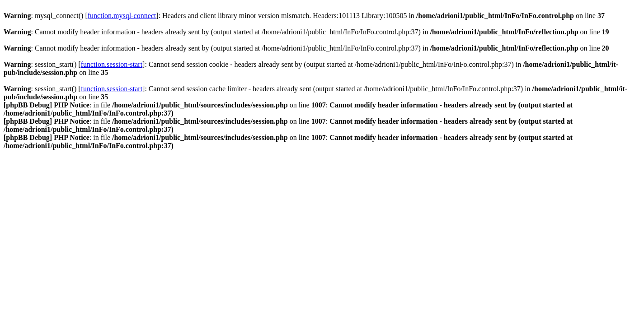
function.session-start (112, 64)
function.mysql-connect (122, 16)
